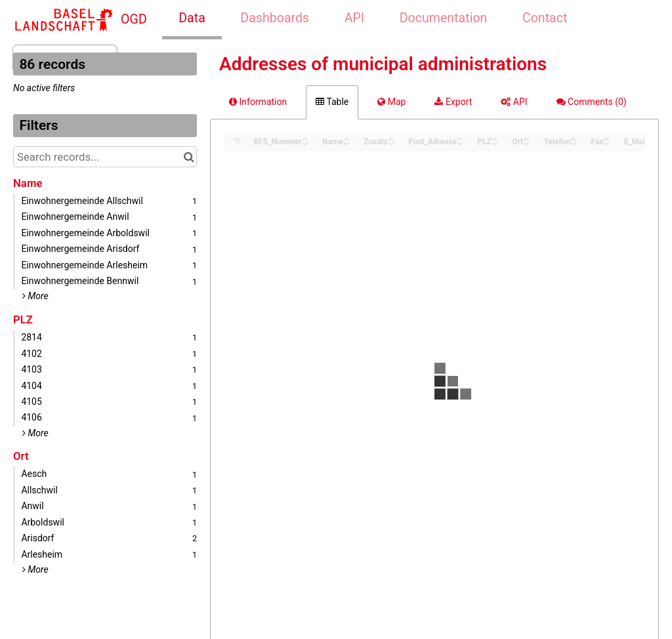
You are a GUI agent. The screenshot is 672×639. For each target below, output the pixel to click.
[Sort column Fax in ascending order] (606, 138)
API (354, 18)
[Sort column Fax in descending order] (606, 143)
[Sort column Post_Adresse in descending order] (460, 143)
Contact (545, 18)
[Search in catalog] (189, 157)
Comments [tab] (592, 102)
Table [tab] (332, 102)
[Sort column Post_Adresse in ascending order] (460, 138)
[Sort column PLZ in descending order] (495, 143)
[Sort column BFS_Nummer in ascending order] (305, 138)
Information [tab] (258, 102)
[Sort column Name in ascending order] (346, 138)
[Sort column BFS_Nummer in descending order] (305, 143)
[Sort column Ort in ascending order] (526, 138)
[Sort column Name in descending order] (346, 143)
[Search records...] (105, 157)
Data (192, 18)
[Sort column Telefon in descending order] (574, 143)
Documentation (444, 18)
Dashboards (275, 18)
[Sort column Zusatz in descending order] (391, 143)
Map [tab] (391, 102)
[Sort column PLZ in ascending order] (495, 138)
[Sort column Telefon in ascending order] (574, 138)
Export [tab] (453, 102)
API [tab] (514, 102)
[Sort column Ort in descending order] (526, 143)
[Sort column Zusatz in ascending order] (391, 138)
